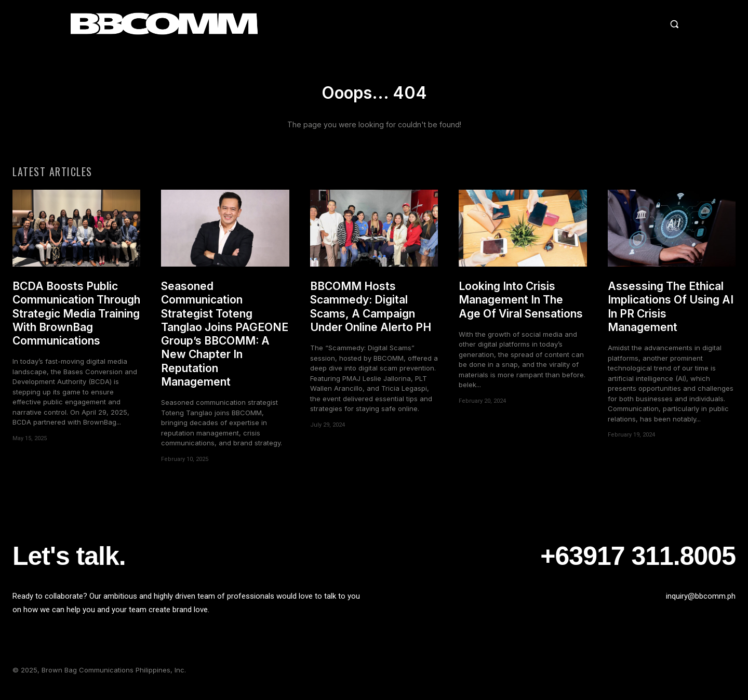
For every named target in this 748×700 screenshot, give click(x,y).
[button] (584, 24)
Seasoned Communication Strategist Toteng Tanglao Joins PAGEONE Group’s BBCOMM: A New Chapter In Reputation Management (225, 342)
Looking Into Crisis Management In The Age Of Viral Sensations (521, 308)
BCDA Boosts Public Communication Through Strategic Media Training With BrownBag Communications (76, 321)
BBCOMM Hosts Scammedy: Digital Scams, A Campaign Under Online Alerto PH (371, 314)
